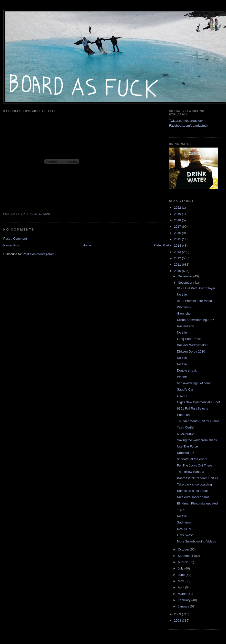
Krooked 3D (185, 453)
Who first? (184, 307)
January (184, 606)
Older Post (162, 245)
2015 (178, 239)
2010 (178, 271)
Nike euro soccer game (193, 497)
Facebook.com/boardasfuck (189, 126)
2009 (178, 614)
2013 (178, 252)
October (184, 549)
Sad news (184, 522)
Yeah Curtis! (186, 427)
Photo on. (184, 415)
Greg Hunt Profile (189, 339)
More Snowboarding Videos (196, 541)
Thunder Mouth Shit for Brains (198, 421)
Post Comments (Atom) (39, 254)
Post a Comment (15, 238)
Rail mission (186, 326)
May (181, 581)
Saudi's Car (185, 389)
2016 (178, 233)
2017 (178, 227)
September (186, 556)
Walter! (182, 377)
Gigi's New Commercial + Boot (198, 402)
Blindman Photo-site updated (197, 503)
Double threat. (187, 370)
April (181, 587)
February (185, 600)
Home (87, 245)
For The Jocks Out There (195, 465)
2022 (178, 208)
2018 (178, 220)
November (186, 283)
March (183, 594)
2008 (178, 621)
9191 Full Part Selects (192, 408)
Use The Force (187, 446)
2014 (178, 246)
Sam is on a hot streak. (193, 491)
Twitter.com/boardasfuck (186, 121)
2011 (178, 265)
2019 (178, 214)
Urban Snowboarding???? (195, 320)
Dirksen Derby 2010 (191, 351)
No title (182, 294)
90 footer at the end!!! (192, 459)
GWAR (182, 396)
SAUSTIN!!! (185, 529)
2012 (178, 258)
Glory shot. (185, 313)
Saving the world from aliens (197, 440)
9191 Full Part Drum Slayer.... (198, 288)
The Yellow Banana (191, 472)
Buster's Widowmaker (192, 345)
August (183, 562)
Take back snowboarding (194, 484)
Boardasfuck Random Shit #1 (198, 478)
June (182, 575)
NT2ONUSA (186, 434)
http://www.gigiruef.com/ (194, 383)
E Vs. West (185, 535)
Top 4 (181, 510)
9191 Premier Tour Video (194, 301)
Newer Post (12, 245)
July (181, 568)
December (186, 276)
